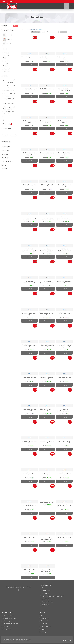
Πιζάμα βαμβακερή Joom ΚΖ (29, 186)
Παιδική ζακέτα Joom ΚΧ (47, 346)
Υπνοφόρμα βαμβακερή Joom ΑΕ (47, 250)
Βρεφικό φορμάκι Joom (47, 502)
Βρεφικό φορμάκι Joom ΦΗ (29, 314)
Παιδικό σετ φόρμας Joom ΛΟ (64, 122)
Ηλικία (5, 76)
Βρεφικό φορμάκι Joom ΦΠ (47, 314)
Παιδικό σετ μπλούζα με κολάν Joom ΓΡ (47, 538)
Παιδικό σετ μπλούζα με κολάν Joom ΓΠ (64, 442)
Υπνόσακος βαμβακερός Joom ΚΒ (29, 250)
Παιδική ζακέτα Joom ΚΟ (29, 570)
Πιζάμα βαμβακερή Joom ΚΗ (47, 186)
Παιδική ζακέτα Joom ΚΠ (29, 538)
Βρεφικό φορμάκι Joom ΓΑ (64, 538)
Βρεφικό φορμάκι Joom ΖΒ (64, 282)
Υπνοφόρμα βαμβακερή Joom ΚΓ (29, 282)
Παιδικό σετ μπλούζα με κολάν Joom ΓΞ (64, 346)
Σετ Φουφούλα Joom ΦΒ (47, 410)
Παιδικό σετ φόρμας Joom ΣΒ (29, 410)
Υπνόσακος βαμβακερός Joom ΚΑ (64, 218)
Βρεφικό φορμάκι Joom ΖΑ (29, 58)
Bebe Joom (36, 11)
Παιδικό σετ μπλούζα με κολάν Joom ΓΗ (47, 570)
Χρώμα (5, 120)
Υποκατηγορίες (8, 30)
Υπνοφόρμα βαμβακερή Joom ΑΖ (64, 250)
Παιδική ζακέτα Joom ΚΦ (47, 90)
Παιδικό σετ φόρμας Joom (29, 122)
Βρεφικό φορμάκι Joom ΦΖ (47, 58)
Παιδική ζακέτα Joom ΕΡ (29, 346)
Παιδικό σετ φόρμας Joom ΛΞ (47, 474)
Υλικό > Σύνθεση (8, 103)
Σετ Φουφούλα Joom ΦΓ (29, 506)
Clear (16, 26)
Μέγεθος (6, 49)
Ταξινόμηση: (36, 32)
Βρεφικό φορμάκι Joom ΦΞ (47, 442)
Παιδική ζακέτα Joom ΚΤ (29, 90)
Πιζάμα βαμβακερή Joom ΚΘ (64, 186)
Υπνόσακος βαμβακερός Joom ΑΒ (29, 218)
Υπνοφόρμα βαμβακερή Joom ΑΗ (64, 410)
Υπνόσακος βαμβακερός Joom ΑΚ (47, 218)
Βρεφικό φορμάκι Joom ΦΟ (64, 58)
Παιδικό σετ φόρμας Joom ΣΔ (64, 474)
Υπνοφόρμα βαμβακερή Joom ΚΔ (47, 282)
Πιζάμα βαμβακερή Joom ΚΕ (64, 154)
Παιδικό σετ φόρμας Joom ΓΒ (47, 378)
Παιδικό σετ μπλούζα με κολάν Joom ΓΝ (64, 90)
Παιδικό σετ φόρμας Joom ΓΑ (47, 122)
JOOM (29, 53)
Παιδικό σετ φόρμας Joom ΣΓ (47, 154)
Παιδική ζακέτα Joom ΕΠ (64, 314)
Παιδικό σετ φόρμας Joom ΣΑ (29, 154)
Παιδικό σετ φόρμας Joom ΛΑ (64, 378)
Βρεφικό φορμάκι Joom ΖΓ (64, 506)
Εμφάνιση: (63, 32)
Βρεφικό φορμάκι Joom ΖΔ (29, 442)
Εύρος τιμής (7, 128)
